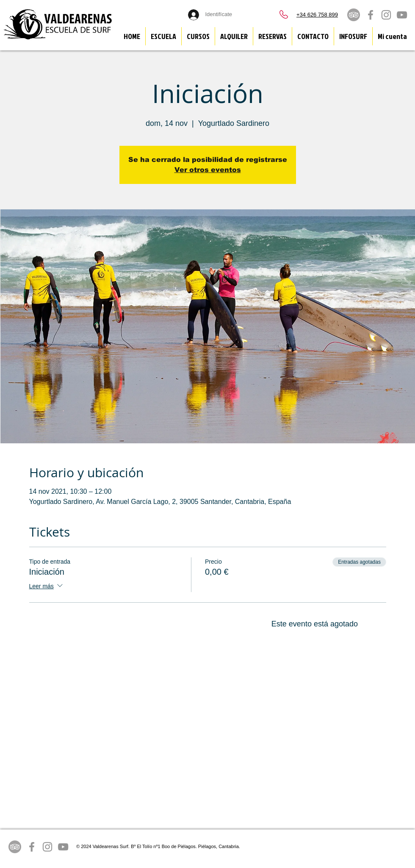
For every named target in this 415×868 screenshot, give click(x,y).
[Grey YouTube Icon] (402, 15)
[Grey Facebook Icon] (371, 15)
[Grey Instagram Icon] (386, 15)
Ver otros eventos (208, 170)
